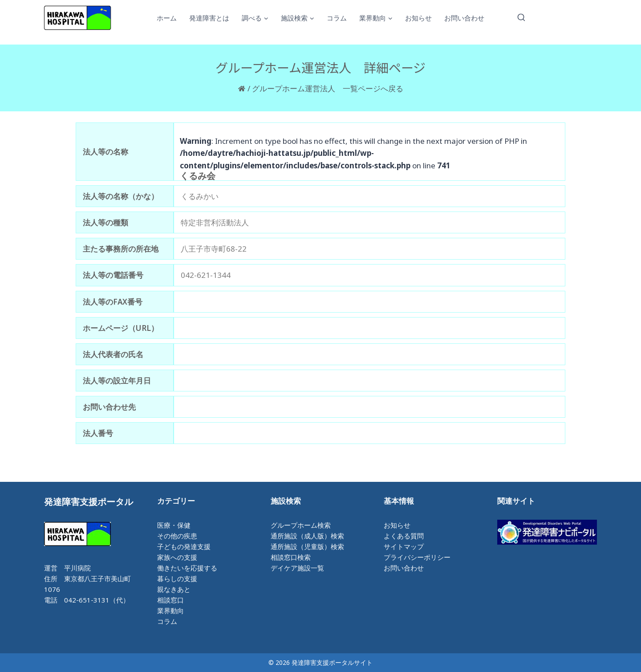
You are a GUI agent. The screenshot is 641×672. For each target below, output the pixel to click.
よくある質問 (404, 536)
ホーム (167, 18)
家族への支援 (177, 557)
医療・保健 (174, 525)
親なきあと (174, 589)
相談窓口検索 (291, 557)
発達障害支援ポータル (89, 502)
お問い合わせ (464, 18)
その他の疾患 (177, 536)
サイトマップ (404, 546)
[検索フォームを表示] (521, 18)
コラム (337, 18)
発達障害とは (209, 18)
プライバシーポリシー (417, 557)
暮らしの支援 (177, 578)
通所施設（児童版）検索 (307, 546)
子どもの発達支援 (184, 546)
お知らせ (418, 18)
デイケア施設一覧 (297, 568)
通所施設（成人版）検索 (307, 536)
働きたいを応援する (187, 568)
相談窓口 (170, 600)
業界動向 (170, 611)
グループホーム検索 (301, 525)
